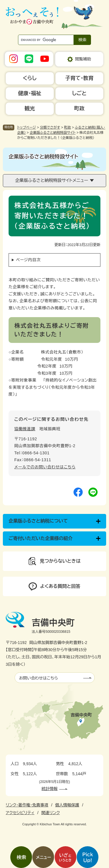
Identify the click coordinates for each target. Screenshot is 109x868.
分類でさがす (50, 127)
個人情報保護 (67, 805)
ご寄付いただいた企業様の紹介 (41, 538)
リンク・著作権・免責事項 (27, 805)
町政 (68, 127)
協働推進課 (25, 429)
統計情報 (49, 789)
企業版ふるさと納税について (38, 521)
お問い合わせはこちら (39, 678)
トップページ (27, 127)
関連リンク (50, 813)
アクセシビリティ (20, 813)
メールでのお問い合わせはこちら (45, 467)
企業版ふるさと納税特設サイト (53, 133)
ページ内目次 (28, 260)
